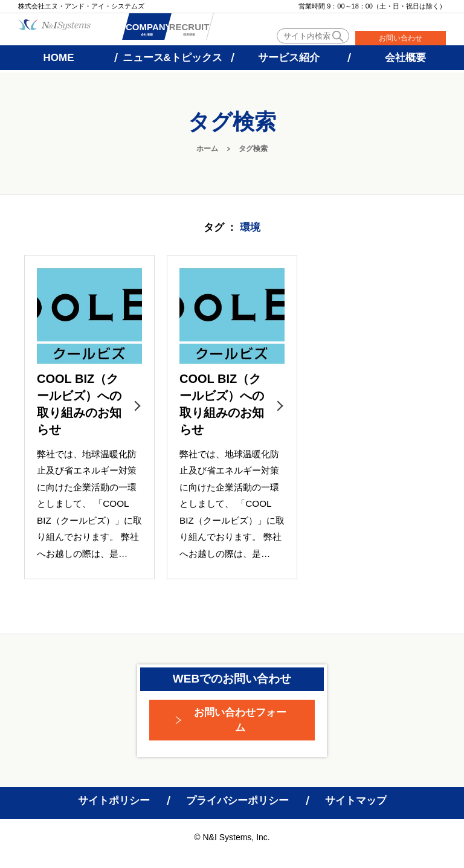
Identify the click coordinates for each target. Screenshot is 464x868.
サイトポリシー (114, 801)
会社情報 (162, 31)
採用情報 (234, 31)
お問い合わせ (401, 38)
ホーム (207, 149)
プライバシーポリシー (237, 801)
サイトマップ (356, 801)
